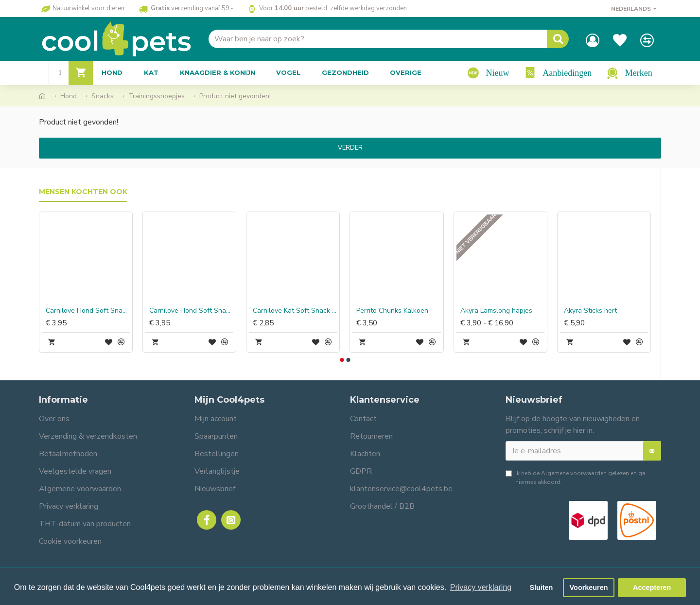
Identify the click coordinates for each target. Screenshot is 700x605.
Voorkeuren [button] (589, 587)
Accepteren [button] (652, 587)
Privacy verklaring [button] (481, 587)
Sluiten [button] (541, 587)
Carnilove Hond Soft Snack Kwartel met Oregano (191, 311)
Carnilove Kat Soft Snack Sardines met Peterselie (295, 311)
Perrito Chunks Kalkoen (392, 311)
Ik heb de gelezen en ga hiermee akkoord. (576, 477)
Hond (69, 96)
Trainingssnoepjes (157, 96)
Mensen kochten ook (83, 192)
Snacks (103, 96)
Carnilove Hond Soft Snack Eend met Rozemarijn (88, 311)
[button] (342, 360)
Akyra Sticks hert (590, 311)
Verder (350, 148)
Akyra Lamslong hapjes (496, 311)
